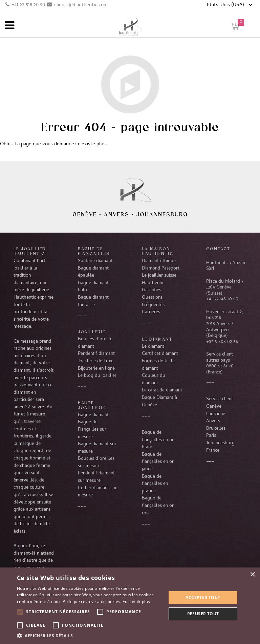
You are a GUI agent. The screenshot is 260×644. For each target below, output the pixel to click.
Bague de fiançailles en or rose (158, 506)
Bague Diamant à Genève (159, 402)
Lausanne (216, 414)
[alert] (130, 606)
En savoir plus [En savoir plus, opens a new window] (136, 602)
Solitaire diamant (95, 261)
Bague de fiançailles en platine (155, 484)
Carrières (151, 312)
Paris (211, 436)
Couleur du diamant (154, 380)
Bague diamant (93, 415)
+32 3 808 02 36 (222, 342)
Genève (85, 214)
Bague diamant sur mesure (97, 448)
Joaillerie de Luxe (96, 361)
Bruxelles (216, 429)
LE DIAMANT (157, 339)
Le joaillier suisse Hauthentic (159, 279)
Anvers (117, 214)
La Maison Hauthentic (158, 251)
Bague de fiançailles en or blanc (158, 440)
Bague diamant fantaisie (93, 301)
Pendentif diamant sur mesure (96, 477)
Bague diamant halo (93, 287)
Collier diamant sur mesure (97, 492)
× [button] (252, 575)
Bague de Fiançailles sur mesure (92, 430)
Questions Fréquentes (153, 301)
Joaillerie (92, 331)
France (213, 451)
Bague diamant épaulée (93, 272)
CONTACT (218, 249)
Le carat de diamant (162, 390)
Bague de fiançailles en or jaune (158, 462)
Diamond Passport (161, 269)
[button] (89, 636)
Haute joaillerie (92, 405)
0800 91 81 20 (220, 366)
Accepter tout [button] (203, 597)
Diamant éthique (159, 261)
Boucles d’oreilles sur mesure (96, 463)
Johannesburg (162, 214)
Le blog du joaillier (97, 376)
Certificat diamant (160, 354)
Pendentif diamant (96, 354)
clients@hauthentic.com (81, 5)
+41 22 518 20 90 (28, 5)
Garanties (151, 290)
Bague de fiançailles (94, 251)
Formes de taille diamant (158, 365)
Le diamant (153, 347)
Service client (220, 399)
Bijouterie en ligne (96, 369)
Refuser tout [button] (203, 614)
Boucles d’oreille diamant (95, 343)
